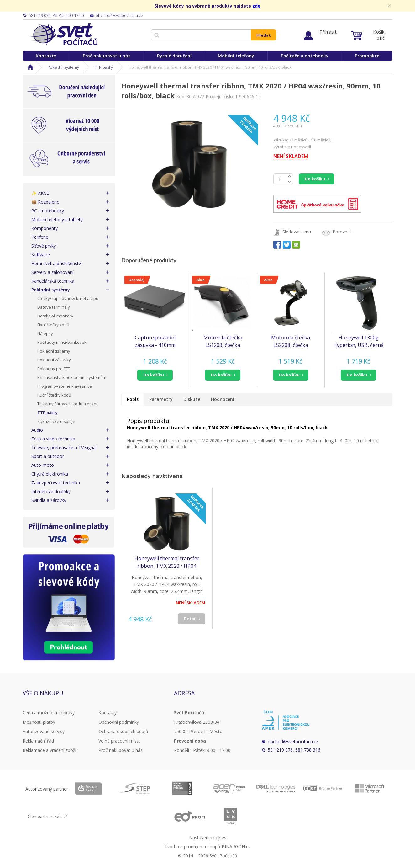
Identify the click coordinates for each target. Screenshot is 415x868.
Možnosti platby (39, 722)
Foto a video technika (53, 439)
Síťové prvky (44, 246)
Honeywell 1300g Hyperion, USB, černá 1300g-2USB (358, 341)
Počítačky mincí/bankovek (62, 342)
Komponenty (45, 228)
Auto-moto (43, 465)
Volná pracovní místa (120, 741)
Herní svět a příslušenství (57, 263)
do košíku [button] (154, 375)
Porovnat (342, 232)
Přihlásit (328, 32)
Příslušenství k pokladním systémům (72, 377)
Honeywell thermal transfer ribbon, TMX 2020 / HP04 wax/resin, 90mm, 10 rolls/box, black (167, 562)
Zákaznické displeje (56, 421)
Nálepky (45, 333)
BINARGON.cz (236, 847)
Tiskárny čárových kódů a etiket (67, 404)
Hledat (264, 35)
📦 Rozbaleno (45, 202)
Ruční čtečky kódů (54, 395)
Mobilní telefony (236, 56)
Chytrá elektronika (50, 474)
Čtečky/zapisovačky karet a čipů (68, 298)
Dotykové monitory (55, 316)
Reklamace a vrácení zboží (49, 750)
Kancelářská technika (53, 281)
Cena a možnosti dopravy (49, 713)
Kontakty (46, 56)
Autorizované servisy (44, 731)
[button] (155, 375)
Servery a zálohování (52, 272)
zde (256, 6)
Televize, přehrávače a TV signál (64, 447)
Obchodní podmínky (119, 722)
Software (41, 255)
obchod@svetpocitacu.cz (293, 741)
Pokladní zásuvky (54, 360)
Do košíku (315, 179)
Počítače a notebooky (305, 56)
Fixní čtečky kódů (53, 325)
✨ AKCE (40, 193)
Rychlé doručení (174, 56)
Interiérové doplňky (51, 491)
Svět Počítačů (63, 35)
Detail (190, 619)
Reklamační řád (38, 741)
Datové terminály (54, 307)
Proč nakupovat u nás (107, 56)
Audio (37, 430)
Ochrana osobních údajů (123, 731)
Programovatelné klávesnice (65, 386)
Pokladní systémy (63, 67)
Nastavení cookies (208, 837)
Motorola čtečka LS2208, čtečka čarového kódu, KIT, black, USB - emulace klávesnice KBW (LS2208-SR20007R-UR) (291, 341)
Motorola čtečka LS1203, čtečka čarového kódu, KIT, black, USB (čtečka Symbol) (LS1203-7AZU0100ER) (223, 341)
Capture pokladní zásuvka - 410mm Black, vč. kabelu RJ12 (155, 341)
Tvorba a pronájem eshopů (192, 847)
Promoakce (367, 56)
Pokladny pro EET (54, 369)
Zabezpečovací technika (56, 483)
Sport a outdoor (48, 456)
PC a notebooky (48, 211)
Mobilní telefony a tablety (57, 219)
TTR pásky (104, 67)
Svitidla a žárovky (49, 500)
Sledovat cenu (297, 232)
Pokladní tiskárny (54, 351)
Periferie (40, 237)
